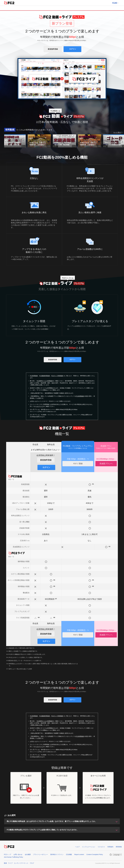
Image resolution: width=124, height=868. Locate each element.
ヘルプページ (39, 406)
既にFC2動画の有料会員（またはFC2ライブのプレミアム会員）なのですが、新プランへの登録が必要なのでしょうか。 (52, 821)
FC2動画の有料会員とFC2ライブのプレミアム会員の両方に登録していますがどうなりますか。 (42, 830)
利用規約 (110, 847)
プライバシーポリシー (40, 854)
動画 (5, 863)
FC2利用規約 (34, 376)
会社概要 (28, 854)
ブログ (32, 863)
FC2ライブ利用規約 (57, 376)
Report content (79, 854)
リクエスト (101, 847)
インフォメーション (89, 847)
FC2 (9, 3)
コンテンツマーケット (21, 863)
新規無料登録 (53, 49)
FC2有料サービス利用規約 (45, 381)
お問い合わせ (18, 854)
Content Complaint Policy (95, 854)
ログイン (73, 49)
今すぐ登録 (78, 464)
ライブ (10, 863)
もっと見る (117, 132)
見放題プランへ (106, 464)
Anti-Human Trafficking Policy (14, 857)
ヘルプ (77, 847)
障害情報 (119, 847)
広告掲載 (69, 854)
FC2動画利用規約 (45, 376)
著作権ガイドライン (57, 854)
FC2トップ (8, 854)
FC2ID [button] (115, 3)
